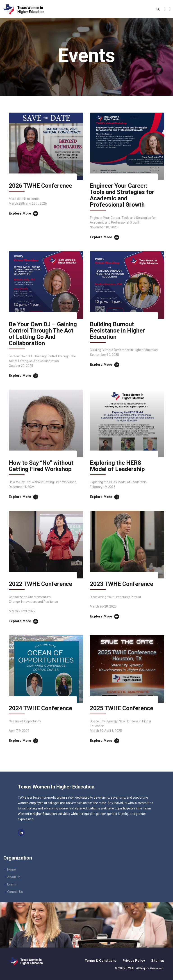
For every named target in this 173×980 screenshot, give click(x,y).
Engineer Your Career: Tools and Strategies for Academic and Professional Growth (122, 195)
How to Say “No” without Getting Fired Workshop (41, 466)
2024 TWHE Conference (40, 708)
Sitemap (158, 961)
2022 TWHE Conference (40, 584)
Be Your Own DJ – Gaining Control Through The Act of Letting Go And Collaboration (43, 334)
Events (12, 884)
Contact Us (15, 892)
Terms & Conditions (101, 961)
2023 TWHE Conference (122, 584)
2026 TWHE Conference (40, 186)
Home (11, 869)
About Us (14, 877)
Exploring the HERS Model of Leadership (117, 466)
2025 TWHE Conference (122, 708)
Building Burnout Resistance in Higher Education (117, 331)
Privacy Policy (134, 961)
